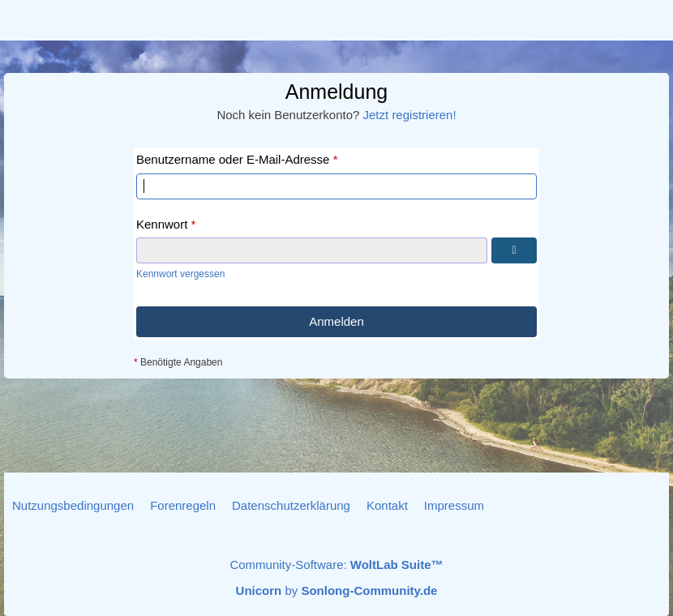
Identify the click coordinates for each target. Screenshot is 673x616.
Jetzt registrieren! (410, 115)
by (337, 590)
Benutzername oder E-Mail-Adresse (233, 159)
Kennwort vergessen (180, 274)
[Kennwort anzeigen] (514, 250)
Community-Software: (336, 565)
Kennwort (162, 224)
